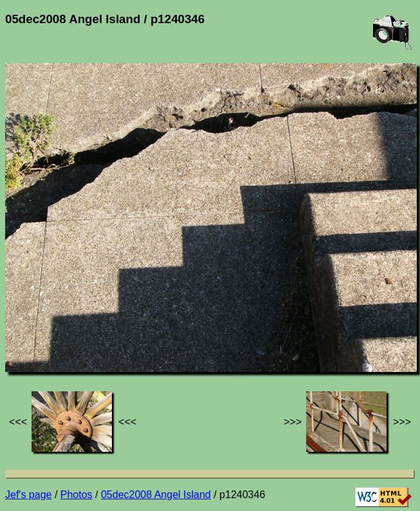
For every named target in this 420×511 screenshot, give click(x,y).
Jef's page (28, 495)
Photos (77, 495)
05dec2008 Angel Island (156, 495)
